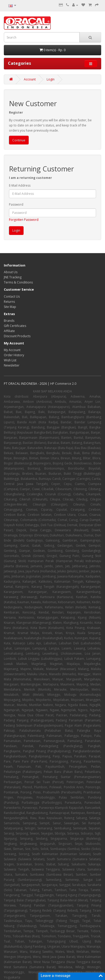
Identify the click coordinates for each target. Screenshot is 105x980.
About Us (11, 272)
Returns (9, 302)
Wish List (10, 360)
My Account (12, 350)
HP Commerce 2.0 (63, 384)
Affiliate (9, 331)
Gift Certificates (15, 326)
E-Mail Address (20, 185)
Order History (14, 355)
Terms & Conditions (18, 282)
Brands (9, 321)
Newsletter (12, 365)
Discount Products (17, 336)
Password (16, 204)
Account (30, 79)
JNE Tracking (13, 277)
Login (51, 79)
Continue (19, 140)
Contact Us (12, 296)
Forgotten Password (24, 220)
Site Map (10, 307)
